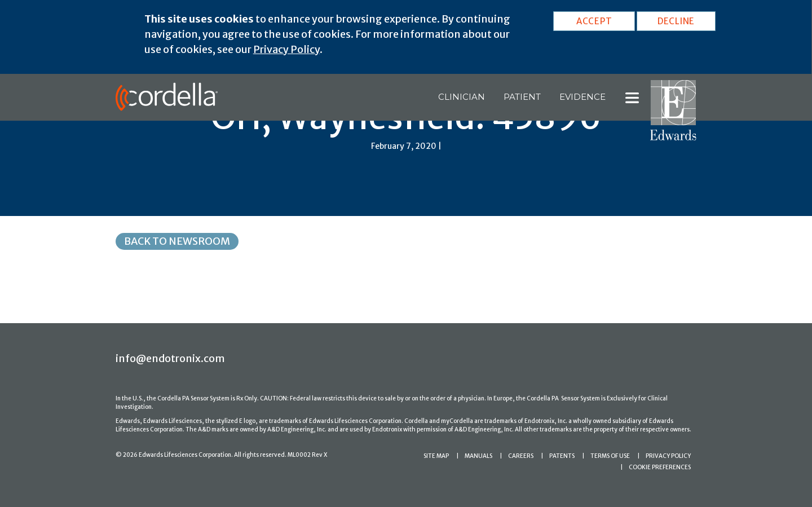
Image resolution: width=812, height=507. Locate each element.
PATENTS (562, 456)
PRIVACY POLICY (668, 456)
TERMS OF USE (610, 456)
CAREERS (521, 456)
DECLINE (676, 21)
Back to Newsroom (177, 241)
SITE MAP (436, 456)
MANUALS (478, 456)
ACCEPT (594, 21)
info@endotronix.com (170, 358)
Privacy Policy (286, 49)
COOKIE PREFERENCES (660, 467)
